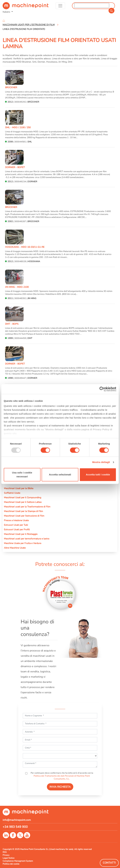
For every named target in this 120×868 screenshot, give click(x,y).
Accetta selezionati (60, 475)
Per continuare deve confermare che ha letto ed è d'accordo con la (62, 776)
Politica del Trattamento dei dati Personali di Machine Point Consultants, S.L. (62, 777)
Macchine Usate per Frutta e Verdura (23, 543)
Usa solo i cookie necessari (22, 475)
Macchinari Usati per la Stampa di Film (23, 511)
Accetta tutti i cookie (98, 475)
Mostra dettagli (101, 462)
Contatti (109, 863)
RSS (5, 852)
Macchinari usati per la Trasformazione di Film (27, 507)
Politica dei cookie (11, 864)
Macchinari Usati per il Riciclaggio (21, 534)
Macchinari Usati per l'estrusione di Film (24, 516)
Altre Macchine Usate (15, 548)
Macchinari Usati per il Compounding (23, 497)
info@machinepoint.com (17, 820)
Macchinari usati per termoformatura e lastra (27, 539)
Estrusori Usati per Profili (17, 529)
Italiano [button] (7, 12)
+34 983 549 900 (15, 827)
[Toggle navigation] (60, 6)
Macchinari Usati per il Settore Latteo (23, 502)
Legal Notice (9, 858)
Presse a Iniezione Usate (16, 520)
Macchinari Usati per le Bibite (19, 488)
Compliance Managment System (18, 861)
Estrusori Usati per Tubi (16, 525)
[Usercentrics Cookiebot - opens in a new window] (102, 389)
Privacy (6, 855)
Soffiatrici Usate (12, 493)
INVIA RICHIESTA (60, 787)
